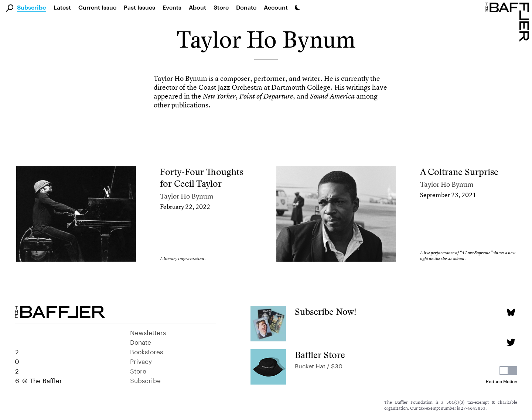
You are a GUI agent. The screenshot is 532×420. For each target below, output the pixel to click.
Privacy (141, 361)
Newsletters (148, 332)
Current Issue (97, 7)
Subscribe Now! (326, 312)
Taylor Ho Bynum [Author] (187, 196)
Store (138, 370)
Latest (62, 7)
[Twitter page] (511, 342)
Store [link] (221, 7)
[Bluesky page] (511, 312)
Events (172, 7)
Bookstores (146, 351)
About (197, 7)
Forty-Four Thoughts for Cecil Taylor (202, 178)
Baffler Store (320, 355)
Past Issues (139, 7)
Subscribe (32, 8)
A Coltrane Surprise (459, 172)
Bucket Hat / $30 (319, 365)
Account (276, 7)
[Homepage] (509, 21)
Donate (246, 7)
